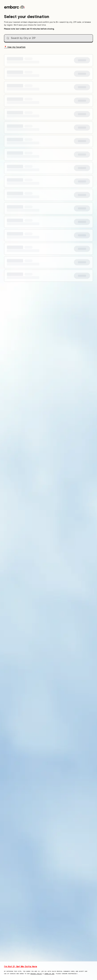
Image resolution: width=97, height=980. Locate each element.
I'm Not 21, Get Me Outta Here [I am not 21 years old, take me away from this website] (21, 966)
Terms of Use (49, 974)
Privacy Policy (36, 974)
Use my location (15, 47)
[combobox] (48, 38)
